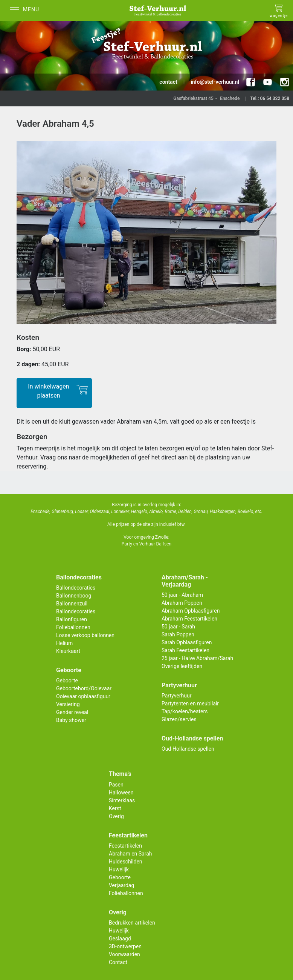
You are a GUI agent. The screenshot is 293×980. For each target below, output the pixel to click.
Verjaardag (121, 885)
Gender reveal (72, 712)
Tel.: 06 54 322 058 (270, 98)
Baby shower (71, 720)
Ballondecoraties (76, 588)
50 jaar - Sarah (178, 627)
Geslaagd (120, 939)
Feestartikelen (125, 846)
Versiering (68, 704)
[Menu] (26, 10)
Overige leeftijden (182, 666)
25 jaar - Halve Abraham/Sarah (197, 658)
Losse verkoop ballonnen (85, 635)
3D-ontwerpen (125, 946)
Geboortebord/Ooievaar (84, 688)
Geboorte (67, 680)
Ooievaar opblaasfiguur (83, 696)
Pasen (116, 785)
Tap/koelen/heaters (185, 711)
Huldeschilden (126, 862)
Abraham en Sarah (130, 854)
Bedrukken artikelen (132, 923)
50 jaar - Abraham (182, 595)
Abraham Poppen (182, 603)
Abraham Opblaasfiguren (191, 611)
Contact (118, 962)
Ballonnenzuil (72, 604)
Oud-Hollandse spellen (188, 749)
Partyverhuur (176, 696)
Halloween (121, 793)
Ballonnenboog (74, 596)
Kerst (115, 808)
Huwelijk (119, 869)
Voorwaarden (124, 954)
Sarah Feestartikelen (185, 650)
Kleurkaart (68, 651)
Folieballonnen (73, 627)
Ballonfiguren (72, 619)
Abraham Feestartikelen (189, 619)
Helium (64, 643)
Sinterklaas (122, 800)
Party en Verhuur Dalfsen (146, 544)
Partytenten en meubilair (190, 704)
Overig (116, 816)
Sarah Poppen (178, 634)
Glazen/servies (179, 719)
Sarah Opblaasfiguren (187, 642)
